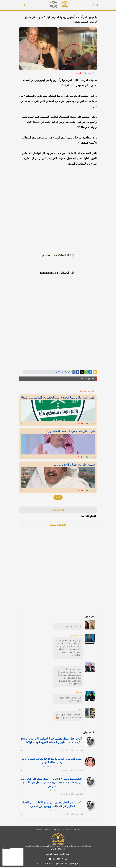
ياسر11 (81, 710)
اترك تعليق (58, 510)
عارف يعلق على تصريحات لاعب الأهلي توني (71, 431)
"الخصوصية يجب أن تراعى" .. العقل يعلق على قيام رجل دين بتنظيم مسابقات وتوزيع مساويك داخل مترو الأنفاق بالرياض (52, 783)
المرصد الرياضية (87, 391)
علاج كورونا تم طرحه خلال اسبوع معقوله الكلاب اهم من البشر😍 (69, 717)
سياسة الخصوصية (44, 830)
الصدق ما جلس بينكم (77, 636)
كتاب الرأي (89, 733)
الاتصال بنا (67, 830)
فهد (82, 622)
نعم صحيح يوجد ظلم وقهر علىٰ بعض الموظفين (70, 700)
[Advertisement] (78, 575)
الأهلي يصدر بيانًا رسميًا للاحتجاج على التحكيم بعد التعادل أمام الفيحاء (58, 398)
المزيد (58, 498)
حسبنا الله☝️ (79, 693)
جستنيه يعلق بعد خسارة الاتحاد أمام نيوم (74, 465)
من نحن (76, 830)
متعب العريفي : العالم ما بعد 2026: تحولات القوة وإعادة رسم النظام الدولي (52, 761)
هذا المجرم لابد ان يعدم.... (71, 627)
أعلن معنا (57, 830)
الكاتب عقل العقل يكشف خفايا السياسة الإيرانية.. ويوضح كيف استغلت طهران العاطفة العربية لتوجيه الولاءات (52, 741)
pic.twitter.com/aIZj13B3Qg (58, 255)
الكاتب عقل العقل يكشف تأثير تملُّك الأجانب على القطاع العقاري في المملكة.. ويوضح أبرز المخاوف (52, 805)
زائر (83, 664)
